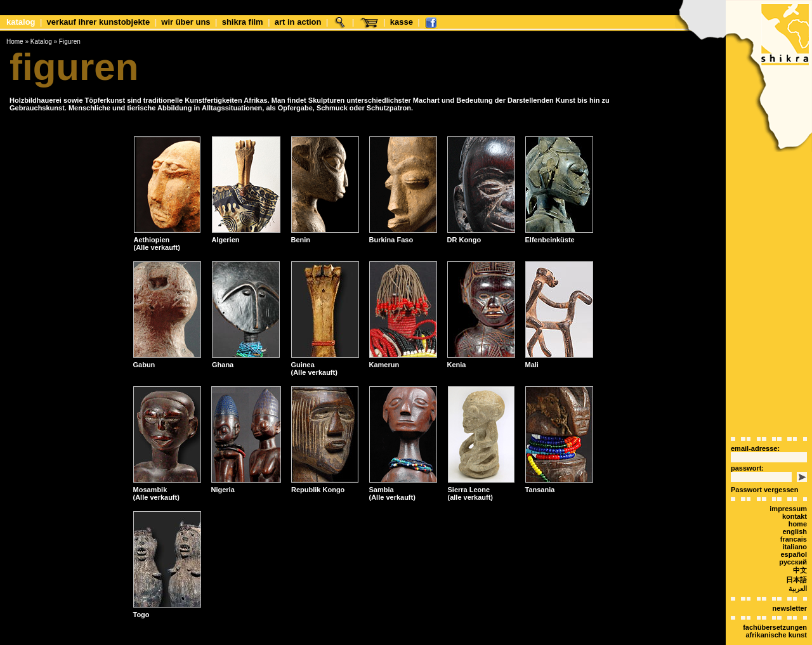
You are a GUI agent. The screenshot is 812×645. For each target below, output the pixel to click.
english (795, 509)
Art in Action (298, 22)
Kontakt (795, 494)
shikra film (243, 22)
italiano (795, 524)
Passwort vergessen (764, 467)
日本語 (796, 557)
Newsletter (790, 586)
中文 (800, 548)
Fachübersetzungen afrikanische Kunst (775, 609)
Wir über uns (186, 22)
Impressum (788, 486)
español (794, 532)
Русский (793, 540)
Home (15, 42)
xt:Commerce (429, 638)
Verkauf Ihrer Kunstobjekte (99, 22)
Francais (794, 517)
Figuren (70, 42)
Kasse (402, 22)
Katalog (21, 22)
